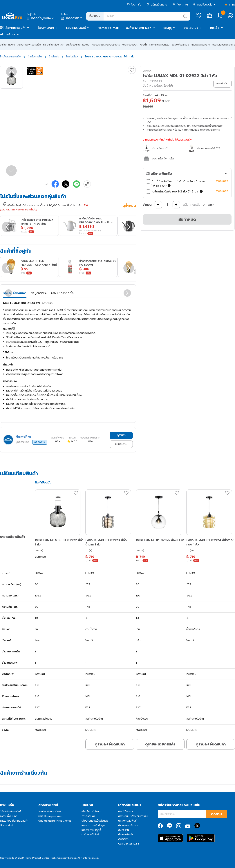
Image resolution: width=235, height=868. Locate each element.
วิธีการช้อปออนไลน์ (10, 812)
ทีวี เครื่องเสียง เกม (53, 45)
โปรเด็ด (215, 28)
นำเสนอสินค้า (125, 835)
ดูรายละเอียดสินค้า (110, 744)
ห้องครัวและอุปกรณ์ (159, 45)
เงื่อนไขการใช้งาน (91, 812)
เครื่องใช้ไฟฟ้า (7, 45)
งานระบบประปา (130, 45)
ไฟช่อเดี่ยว (72, 57)
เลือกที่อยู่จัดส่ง (40, 18)
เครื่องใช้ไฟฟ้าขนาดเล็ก (29, 45)
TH (225, 5)
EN (233, 5)
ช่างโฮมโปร (191, 28)
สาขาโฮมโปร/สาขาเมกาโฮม (133, 816)
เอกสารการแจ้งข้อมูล (93, 825)
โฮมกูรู (167, 28)
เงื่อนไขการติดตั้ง (62, 293)
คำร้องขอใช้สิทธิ (90, 835)
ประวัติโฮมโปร (126, 812)
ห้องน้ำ (143, 45)
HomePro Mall (108, 28)
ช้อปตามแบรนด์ (76, 28)
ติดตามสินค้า (7, 825)
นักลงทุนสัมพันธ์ (127, 821)
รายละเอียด (222, 181)
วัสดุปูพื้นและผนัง (180, 45)
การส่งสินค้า (88, 816)
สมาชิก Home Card (50, 812)
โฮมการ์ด (134, 5)
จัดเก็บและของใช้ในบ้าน (78, 45)
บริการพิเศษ (8, 34)
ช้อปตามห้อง (46, 28)
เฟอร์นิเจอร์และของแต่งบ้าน (106, 45)
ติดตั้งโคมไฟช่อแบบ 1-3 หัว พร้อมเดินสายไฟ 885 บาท (175, 184)
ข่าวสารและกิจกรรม (129, 825)
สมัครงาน (124, 830)
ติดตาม (216, 814)
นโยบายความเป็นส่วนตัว (95, 821)
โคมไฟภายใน (35, 57)
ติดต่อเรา (123, 839)
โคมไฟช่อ (54, 57)
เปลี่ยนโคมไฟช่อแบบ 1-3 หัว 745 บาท (175, 192)
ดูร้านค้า (121, 435)
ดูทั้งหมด (129, 206)
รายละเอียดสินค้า (15, 293)
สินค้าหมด (187, 219)
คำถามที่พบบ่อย (9, 816)
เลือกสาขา (72, 18)
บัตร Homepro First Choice (55, 821)
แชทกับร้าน (121, 444)
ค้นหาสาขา (180, 5)
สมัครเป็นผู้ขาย (157, 5)
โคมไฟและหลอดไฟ (201, 45)
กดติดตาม (40, 442)
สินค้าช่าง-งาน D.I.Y (139, 28)
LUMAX (147, 71)
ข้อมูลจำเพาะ (39, 293)
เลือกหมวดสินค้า (15, 28)
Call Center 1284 (129, 844)
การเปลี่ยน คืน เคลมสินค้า (14, 821)
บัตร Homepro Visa (50, 816)
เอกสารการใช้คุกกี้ (91, 830)
